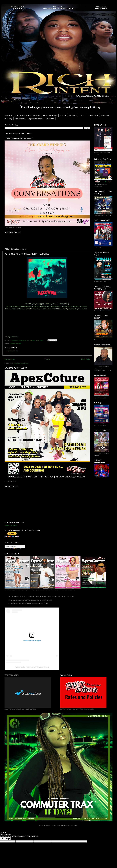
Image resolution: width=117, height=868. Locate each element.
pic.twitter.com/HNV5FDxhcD (42, 600)
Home (47, 359)
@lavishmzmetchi (14, 596)
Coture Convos (93, 115)
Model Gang (105, 115)
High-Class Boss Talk (36, 119)
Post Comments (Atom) (21, 363)
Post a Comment (12, 351)
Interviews (37, 115)
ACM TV (63, 115)
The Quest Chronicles (23, 115)
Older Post (85, 359)
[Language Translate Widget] (15, 546)
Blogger (75, 825)
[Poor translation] (7, 839)
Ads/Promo (73, 115)
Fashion (82, 115)
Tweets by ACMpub (11, 525)
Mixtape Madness (15, 343)
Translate (18, 549)
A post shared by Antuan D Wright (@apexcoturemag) (32, 667)
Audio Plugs (8, 115)
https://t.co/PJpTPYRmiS (25, 600)
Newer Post (9, 359)
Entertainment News (50, 115)
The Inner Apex (20, 119)
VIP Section (50, 119)
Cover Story (8, 119)
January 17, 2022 (44, 603)
